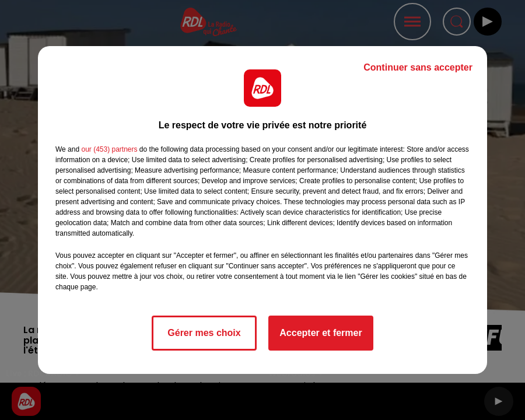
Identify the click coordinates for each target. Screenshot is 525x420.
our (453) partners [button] (109, 149)
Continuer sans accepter (418, 67)
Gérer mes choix (204, 333)
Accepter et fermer (321, 333)
